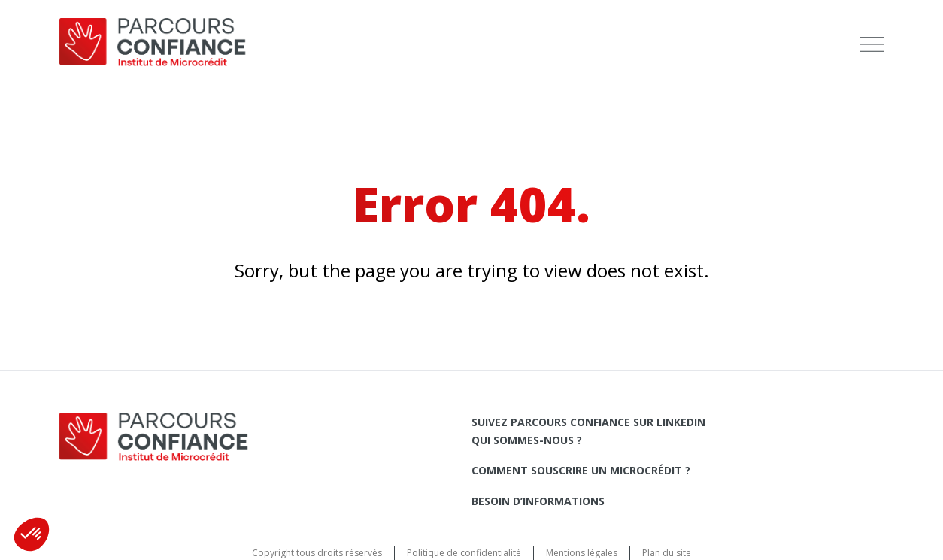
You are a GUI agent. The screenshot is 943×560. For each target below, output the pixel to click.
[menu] (872, 45)
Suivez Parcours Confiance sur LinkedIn (588, 422)
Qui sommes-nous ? (527, 440)
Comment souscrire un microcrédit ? (581, 470)
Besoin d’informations (538, 501)
